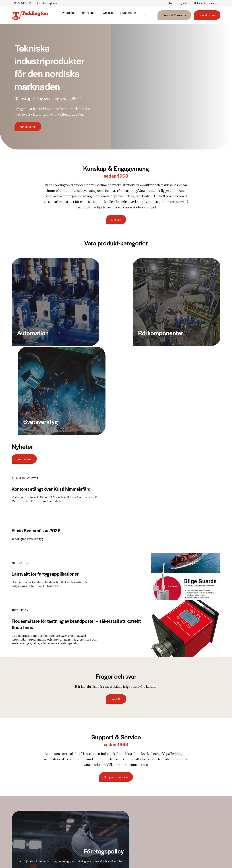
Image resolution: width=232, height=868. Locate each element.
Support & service (174, 15)
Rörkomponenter (96, 797)
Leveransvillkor (172, 803)
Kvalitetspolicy (135, 830)
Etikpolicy (132, 814)
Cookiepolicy (186, 858)
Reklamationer (172, 808)
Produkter (68, 15)
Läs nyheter (24, 347)
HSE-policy (133, 819)
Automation (92, 803)
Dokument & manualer (206, 3)
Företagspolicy (135, 808)
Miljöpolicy (132, 825)
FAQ (171, 3)
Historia (130, 797)
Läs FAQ (116, 587)
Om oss (108, 15)
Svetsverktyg (93, 808)
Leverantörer (128, 15)
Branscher (89, 15)
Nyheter (184, 3)
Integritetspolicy (210, 858)
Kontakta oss (207, 15)
